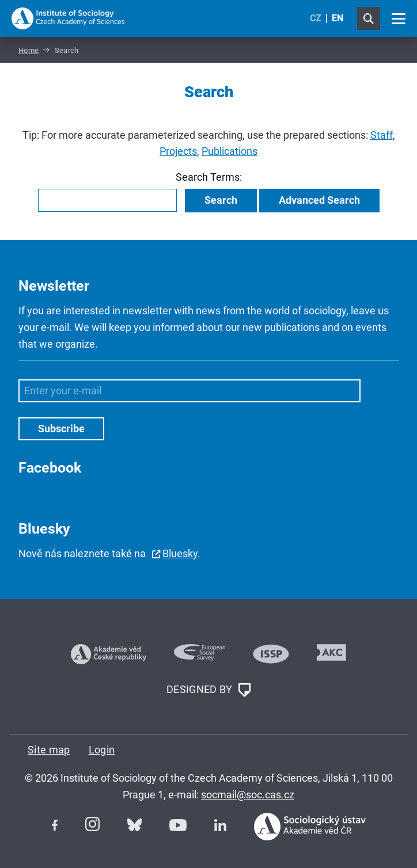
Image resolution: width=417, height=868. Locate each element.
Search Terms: (209, 177)
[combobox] (107, 200)
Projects (178, 151)
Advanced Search (319, 200)
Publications (230, 151)
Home (29, 50)
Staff (382, 135)
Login (102, 750)
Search (221, 200)
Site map (49, 750)
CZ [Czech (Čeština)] (316, 18)
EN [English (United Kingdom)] (338, 18)
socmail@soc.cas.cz (248, 795)
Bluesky (180, 553)
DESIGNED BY (208, 690)
